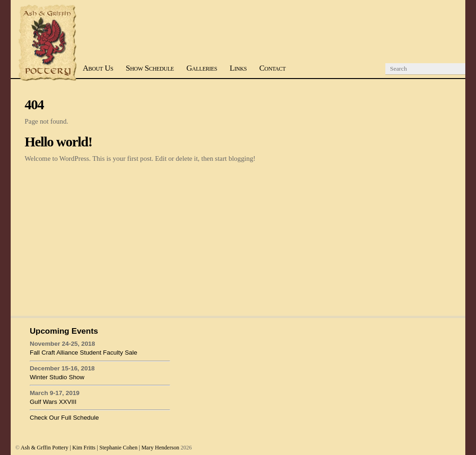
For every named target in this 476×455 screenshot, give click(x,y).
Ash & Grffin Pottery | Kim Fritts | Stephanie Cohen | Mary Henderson (100, 448)
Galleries (202, 68)
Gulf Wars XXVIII (53, 402)
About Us (98, 68)
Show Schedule (150, 68)
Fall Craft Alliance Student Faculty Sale (83, 353)
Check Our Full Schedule (64, 418)
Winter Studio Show (57, 377)
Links (238, 68)
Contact (273, 68)
